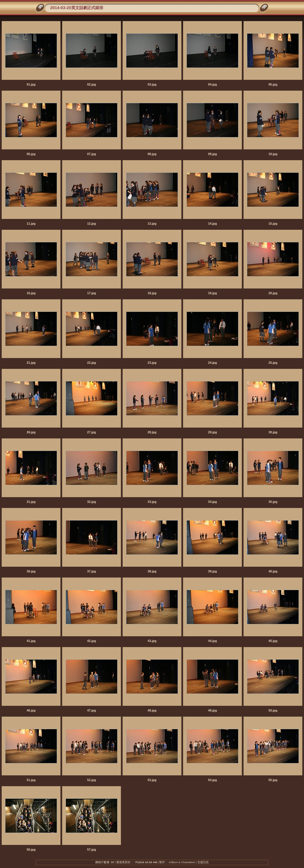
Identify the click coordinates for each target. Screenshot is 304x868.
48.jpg (152, 710)
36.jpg (31, 571)
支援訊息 (203, 862)
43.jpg (152, 641)
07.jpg (91, 154)
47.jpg (91, 710)
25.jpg (273, 363)
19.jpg (212, 293)
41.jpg (31, 641)
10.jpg (273, 154)
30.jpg (273, 432)
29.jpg (212, 432)
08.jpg (152, 154)
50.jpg (273, 710)
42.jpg (91, 641)
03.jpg (152, 84)
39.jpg (212, 571)
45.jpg (273, 641)
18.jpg (152, 293)
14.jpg (212, 223)
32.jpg (91, 502)
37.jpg (91, 571)
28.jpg (152, 432)
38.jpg (152, 571)
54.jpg (212, 780)
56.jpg (31, 849)
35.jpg (273, 502)
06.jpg (31, 154)
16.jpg (31, 293)
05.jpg (273, 84)
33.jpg (152, 502)
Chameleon (188, 862)
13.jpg (152, 223)
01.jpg (31, 84)
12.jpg (91, 223)
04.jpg (212, 84)
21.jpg (31, 363)
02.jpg (91, 84)
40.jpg (273, 571)
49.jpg (212, 710)
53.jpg (152, 780)
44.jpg (212, 641)
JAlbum (173, 862)
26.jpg (31, 432)
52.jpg (91, 780)
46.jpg (31, 710)
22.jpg (91, 363)
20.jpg (273, 293)
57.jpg (91, 849)
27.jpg (91, 432)
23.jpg (152, 363)
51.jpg (31, 780)
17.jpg (91, 293)
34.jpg (212, 502)
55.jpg (273, 780)
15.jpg (273, 223)
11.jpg (31, 223)
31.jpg (31, 502)
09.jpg (212, 154)
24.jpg (212, 363)
